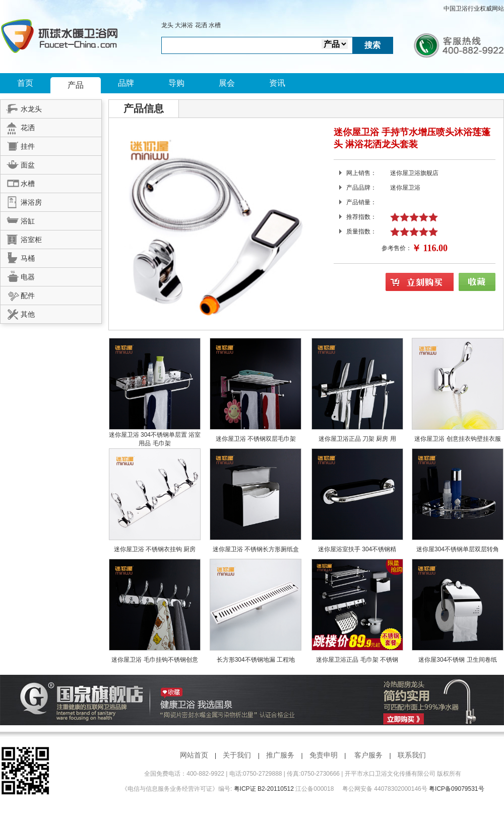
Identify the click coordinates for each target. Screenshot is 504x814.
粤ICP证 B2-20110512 (264, 789)
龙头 (167, 25)
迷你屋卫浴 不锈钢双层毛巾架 (256, 439)
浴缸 (18, 219)
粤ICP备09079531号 (456, 789)
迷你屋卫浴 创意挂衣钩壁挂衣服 (457, 439)
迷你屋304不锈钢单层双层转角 (458, 549)
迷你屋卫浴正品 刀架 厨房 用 (357, 439)
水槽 (215, 25)
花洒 (201, 25)
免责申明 (324, 755)
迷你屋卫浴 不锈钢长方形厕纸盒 (256, 549)
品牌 (126, 83)
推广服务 (280, 755)
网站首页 (194, 755)
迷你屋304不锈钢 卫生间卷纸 (457, 660)
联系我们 (412, 755)
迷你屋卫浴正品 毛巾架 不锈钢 (357, 660)
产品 (76, 85)
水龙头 (21, 107)
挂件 (18, 145)
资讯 (277, 83)
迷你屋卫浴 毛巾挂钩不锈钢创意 (154, 660)
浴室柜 (21, 238)
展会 (227, 83)
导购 (176, 83)
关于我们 (237, 755)
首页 (25, 83)
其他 (18, 313)
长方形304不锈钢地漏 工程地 (256, 660)
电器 (18, 275)
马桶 (18, 257)
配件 (18, 294)
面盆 (18, 163)
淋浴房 (21, 201)
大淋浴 (184, 25)
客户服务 (368, 755)
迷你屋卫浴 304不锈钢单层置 (149, 435)
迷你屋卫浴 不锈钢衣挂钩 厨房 (155, 549)
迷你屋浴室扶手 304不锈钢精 (357, 549)
